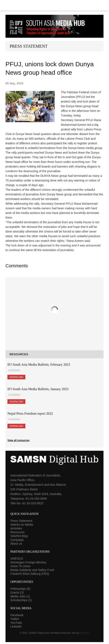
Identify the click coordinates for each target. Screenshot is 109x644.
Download (16, 377)
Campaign (17, 540)
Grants (17, 593)
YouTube (16, 623)
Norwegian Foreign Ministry (28, 562)
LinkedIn (16, 626)
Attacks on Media (22, 525)
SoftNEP (85, 633)
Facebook (17, 615)
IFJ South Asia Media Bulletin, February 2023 (39, 365)
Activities (16, 528)
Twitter (15, 619)
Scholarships (21, 600)
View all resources (19, 440)
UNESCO (17, 559)
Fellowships (20, 589)
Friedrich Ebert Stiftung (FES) (30, 574)
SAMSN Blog (19, 536)
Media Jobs (20, 596)
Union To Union (20, 566)
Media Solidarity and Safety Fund (32, 570)
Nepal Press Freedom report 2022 (30, 413)
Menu (54, 5)
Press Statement (21, 521)
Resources (17, 532)
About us (16, 544)
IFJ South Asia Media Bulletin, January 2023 (38, 389)
